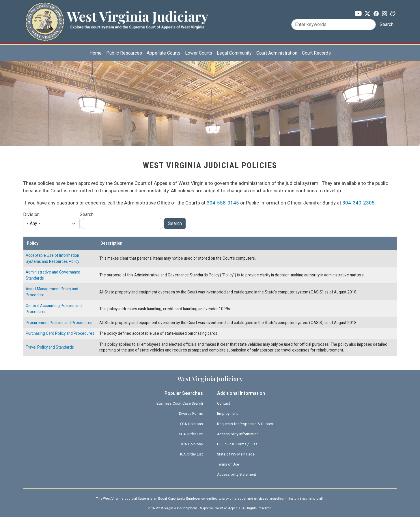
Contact (224, 403)
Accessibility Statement (237, 474)
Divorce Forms (191, 413)
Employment (227, 413)
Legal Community (234, 53)
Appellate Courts (164, 53)
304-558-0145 (223, 203)
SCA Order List (191, 434)
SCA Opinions (192, 424)
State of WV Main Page (236, 454)
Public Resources (124, 53)
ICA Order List (192, 454)
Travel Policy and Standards (50, 347)
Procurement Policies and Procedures (59, 323)
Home (96, 53)
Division (31, 214)
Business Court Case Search (180, 403)
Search (387, 24)
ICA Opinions (192, 444)
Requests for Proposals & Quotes (245, 424)
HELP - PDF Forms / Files (237, 444)
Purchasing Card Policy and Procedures (60, 333)
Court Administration (277, 53)
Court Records (316, 53)
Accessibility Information (238, 434)
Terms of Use (228, 464)
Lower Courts (199, 53)
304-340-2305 (359, 203)
